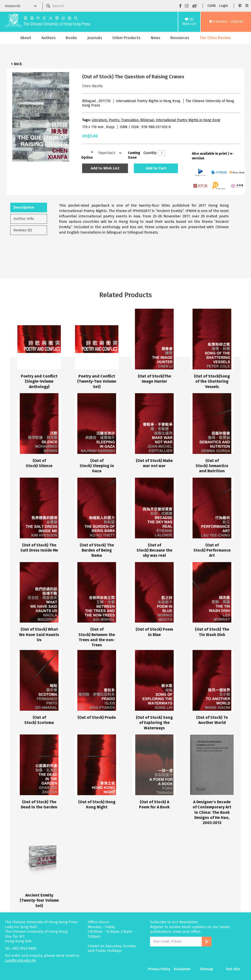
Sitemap (207, 969)
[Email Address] (176, 942)
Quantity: (149, 153)
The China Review (215, 38)
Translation (130, 120)
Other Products (126, 38)
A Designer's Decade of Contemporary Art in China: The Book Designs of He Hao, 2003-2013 (212, 812)
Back (18, 64)
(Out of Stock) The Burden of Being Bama (97, 550)
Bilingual (147, 120)
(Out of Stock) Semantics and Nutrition (212, 466)
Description (24, 207)
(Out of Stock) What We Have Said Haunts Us (39, 635)
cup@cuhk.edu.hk (20, 960)
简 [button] (247, 6)
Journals (95, 38)
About (26, 38)
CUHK (212, 6)
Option (87, 158)
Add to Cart (156, 168)
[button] (226, 22)
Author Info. (24, 219)
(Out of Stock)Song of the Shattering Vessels (212, 381)
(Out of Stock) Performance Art (212, 550)
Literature (99, 120)
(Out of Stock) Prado (97, 717)
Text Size (233, 969)
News (156, 38)
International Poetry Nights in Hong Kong (188, 120)
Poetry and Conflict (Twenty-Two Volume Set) (97, 381)
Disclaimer (182, 969)
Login (224, 6)
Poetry (114, 120)
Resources (180, 38)
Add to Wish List (105, 168)
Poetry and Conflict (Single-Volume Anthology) (39, 381)
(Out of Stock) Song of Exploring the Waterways (154, 723)
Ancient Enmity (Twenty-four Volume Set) (39, 900)
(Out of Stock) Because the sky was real (154, 550)
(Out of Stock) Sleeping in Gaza (97, 466)
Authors (49, 38)
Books (71, 38)
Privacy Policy (159, 969)
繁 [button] (240, 6)
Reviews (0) (23, 230)
